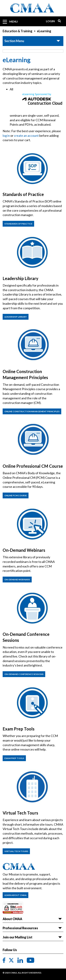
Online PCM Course (16, 495)
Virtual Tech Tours (16, 851)
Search (58, 21)
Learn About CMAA (15, 895)
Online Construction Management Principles (32, 411)
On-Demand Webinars (17, 580)
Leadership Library (16, 317)
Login (50, 21)
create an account (26, 136)
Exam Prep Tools (14, 758)
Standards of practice (18, 224)
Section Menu (14, 41)
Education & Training (18, 31)
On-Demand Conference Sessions (24, 674)
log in (6, 136)
